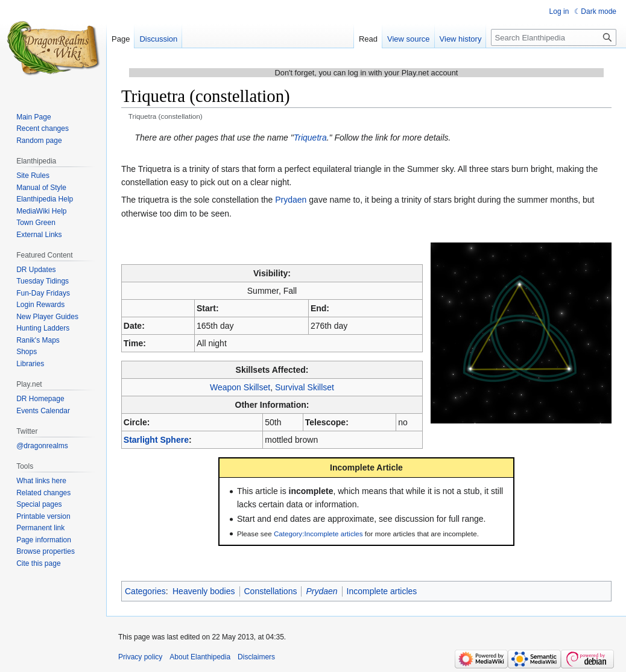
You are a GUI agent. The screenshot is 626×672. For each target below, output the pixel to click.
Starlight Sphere (156, 440)
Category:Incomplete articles (318, 534)
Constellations (271, 591)
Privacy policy (140, 657)
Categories (145, 591)
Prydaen (291, 200)
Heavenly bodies (204, 591)
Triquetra (310, 138)
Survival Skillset (305, 387)
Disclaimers (256, 657)
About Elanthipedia (200, 657)
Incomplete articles (382, 591)
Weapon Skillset (240, 387)
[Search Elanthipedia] (554, 37)
